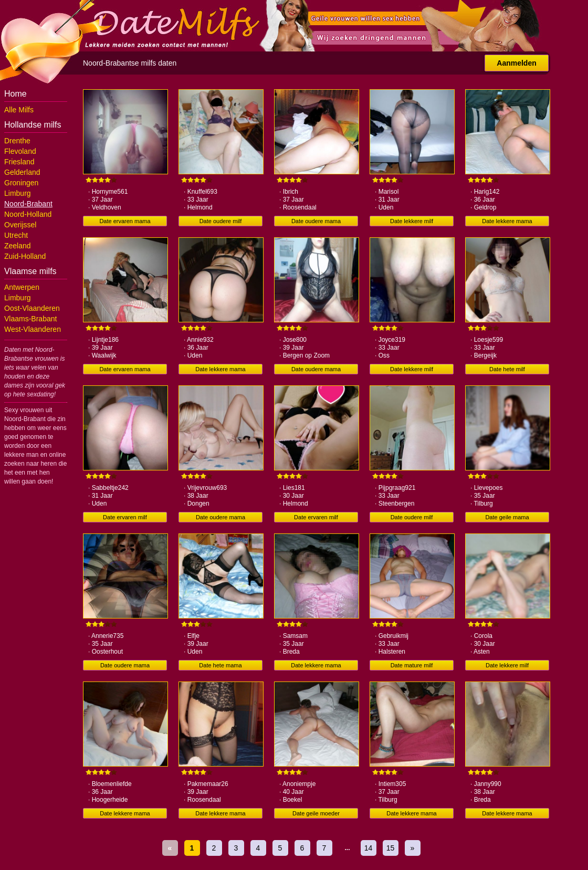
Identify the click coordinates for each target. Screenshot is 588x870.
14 (369, 848)
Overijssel (20, 225)
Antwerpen (22, 287)
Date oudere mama (316, 221)
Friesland (19, 162)
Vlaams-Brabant (30, 319)
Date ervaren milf (125, 517)
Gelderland (22, 172)
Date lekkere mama (507, 221)
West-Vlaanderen (33, 329)
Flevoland (20, 151)
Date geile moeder (316, 813)
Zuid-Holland (25, 256)
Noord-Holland (28, 214)
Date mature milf (412, 665)
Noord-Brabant (28, 204)
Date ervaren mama (125, 221)
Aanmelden (516, 63)
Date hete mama (220, 665)
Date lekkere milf (412, 221)
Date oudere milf (221, 221)
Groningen (21, 183)
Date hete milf (507, 369)
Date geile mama (507, 517)
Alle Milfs (19, 110)
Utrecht (16, 235)
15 (391, 848)
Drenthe (17, 141)
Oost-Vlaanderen (32, 308)
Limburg (18, 193)
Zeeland (18, 246)
